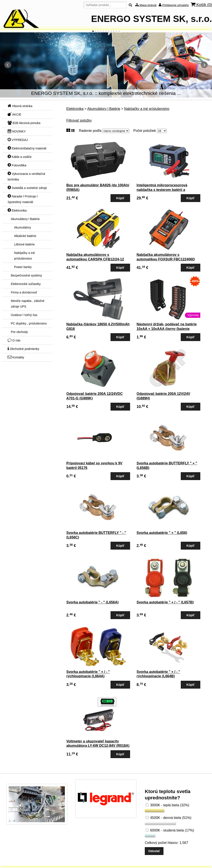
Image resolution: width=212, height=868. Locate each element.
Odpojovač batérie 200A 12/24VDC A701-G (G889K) (95, 396)
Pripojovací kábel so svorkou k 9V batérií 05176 (94, 465)
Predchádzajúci (8, 65)
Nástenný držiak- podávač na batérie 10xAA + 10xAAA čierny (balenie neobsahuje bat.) (167, 329)
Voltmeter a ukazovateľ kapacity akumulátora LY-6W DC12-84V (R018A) (98, 744)
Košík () (201, 5)
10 (116, 31)
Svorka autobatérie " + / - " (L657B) (165, 602)
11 (119, 31)
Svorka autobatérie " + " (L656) (162, 533)
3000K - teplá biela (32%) (167, 805)
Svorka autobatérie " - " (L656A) (92, 602)
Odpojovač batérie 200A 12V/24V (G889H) (163, 396)
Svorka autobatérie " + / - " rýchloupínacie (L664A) (88, 674)
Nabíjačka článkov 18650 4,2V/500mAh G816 (98, 326)
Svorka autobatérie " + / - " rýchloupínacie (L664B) (158, 674)
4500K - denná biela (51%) (169, 818)
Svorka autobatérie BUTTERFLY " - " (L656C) (96, 535)
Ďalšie (204, 65)
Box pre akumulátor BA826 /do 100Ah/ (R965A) (98, 187)
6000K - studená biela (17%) (170, 830)
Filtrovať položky (79, 120)
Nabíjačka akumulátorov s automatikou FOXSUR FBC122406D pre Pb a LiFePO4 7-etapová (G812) (166, 259)
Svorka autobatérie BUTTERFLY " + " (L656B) (167, 465)
